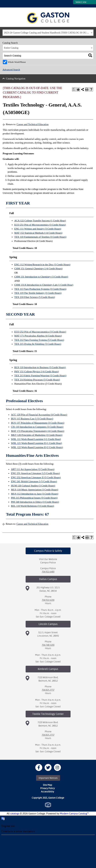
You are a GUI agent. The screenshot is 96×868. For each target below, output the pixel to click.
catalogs (15, 813)
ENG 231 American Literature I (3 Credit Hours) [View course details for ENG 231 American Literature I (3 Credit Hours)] (35, 473)
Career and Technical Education (33, 124)
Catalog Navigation (16, 79)
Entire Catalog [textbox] (11, 48)
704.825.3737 (48, 690)
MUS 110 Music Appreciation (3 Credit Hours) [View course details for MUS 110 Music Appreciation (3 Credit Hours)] (35, 490)
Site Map (48, 785)
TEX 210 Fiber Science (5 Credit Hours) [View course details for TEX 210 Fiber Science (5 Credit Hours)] (35, 297)
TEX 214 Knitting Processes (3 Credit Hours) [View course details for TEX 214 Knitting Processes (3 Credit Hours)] (37, 380)
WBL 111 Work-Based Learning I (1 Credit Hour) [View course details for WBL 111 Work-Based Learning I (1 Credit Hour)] (36, 439)
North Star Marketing (48, 805)
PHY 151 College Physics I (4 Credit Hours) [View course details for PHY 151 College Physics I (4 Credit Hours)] (37, 372)
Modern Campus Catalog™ (74, 813)
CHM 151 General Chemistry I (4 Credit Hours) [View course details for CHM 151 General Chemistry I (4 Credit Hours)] (38, 269)
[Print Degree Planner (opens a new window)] (74, 89)
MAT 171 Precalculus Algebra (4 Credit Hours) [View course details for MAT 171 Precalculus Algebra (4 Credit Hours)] (38, 336)
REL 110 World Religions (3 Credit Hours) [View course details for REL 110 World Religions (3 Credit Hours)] (32, 506)
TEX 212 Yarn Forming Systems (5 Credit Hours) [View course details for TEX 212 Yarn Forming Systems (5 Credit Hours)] (39, 340)
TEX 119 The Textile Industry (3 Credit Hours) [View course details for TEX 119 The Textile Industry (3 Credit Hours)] (38, 293)
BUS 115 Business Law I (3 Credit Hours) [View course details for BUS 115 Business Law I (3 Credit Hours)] (32, 419)
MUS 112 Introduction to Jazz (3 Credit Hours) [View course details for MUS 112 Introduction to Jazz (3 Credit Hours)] (35, 494)
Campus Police (48, 563)
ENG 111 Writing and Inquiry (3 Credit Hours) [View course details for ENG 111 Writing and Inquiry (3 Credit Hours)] (38, 229)
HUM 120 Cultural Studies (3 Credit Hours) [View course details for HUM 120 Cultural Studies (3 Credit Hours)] (33, 486)
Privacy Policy (48, 788)
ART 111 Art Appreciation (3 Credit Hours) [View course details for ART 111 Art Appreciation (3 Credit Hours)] (33, 469)
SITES (71, 4)
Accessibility (48, 792)
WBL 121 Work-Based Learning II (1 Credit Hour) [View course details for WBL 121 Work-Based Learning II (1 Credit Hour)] (36, 443)
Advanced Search (11, 70)
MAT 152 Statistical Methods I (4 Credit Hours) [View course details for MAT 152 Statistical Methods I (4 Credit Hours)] (38, 233)
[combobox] (48, 33)
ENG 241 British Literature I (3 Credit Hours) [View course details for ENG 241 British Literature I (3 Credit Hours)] (34, 481)
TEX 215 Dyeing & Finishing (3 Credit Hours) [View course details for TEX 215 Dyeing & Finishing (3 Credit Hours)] (38, 344)
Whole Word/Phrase (17, 62)
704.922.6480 (48, 572)
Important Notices (48, 778)
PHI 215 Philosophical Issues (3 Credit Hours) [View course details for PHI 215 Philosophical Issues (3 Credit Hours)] (34, 498)
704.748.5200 (48, 645)
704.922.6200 (48, 600)
